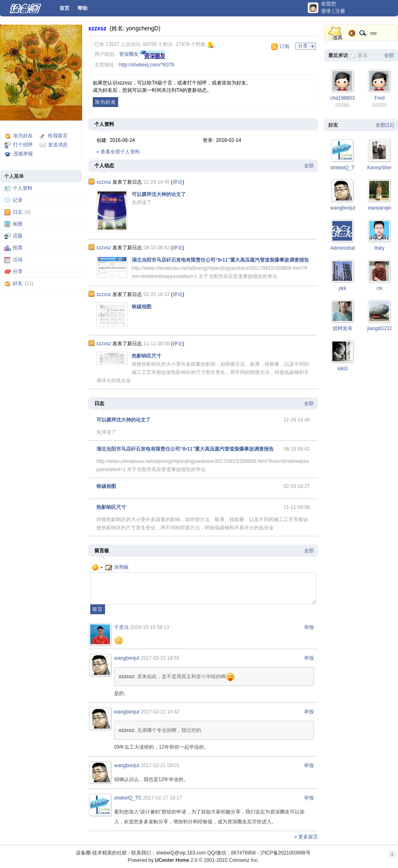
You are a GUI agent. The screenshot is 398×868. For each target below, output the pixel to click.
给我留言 (58, 136)
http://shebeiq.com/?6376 (147, 65)
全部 (309, 166)
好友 (18, 283)
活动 (18, 260)
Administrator (345, 248)
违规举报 (23, 154)
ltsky (380, 248)
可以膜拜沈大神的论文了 (159, 194)
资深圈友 (129, 54)
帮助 (82, 8)
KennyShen (380, 168)
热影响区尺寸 (146, 356)
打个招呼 (23, 145)
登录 (326, 11)
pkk (343, 288)
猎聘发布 (343, 328)
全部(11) (385, 125)
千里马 (121, 627)
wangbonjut (127, 658)
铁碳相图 (142, 307)
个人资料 (23, 188)
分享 (18, 271)
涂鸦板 (117, 567)
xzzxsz (97, 28)
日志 (18, 212)
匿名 (363, 55)
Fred (380, 98)
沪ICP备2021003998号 (285, 853)
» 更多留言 (306, 837)
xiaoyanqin (379, 208)
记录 (18, 200)
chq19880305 (345, 98)
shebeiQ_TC (128, 798)
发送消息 (58, 145)
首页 (64, 8)
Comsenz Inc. (244, 860)
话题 (18, 236)
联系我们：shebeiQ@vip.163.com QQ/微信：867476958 (193, 853)
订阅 (284, 46)
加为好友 (23, 136)
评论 (178, 182)
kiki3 (343, 369)
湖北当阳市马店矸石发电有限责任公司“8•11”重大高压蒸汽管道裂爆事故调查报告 (220, 260)
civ (380, 288)
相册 (18, 224)
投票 (18, 248)
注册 (340, 11)
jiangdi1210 (380, 328)
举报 (309, 627)
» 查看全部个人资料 (118, 152)
